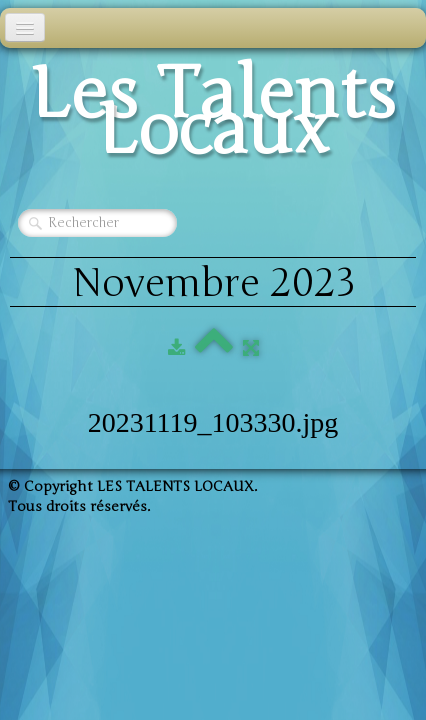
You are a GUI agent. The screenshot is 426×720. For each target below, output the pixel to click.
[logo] (213, 118)
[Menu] (25, 27)
